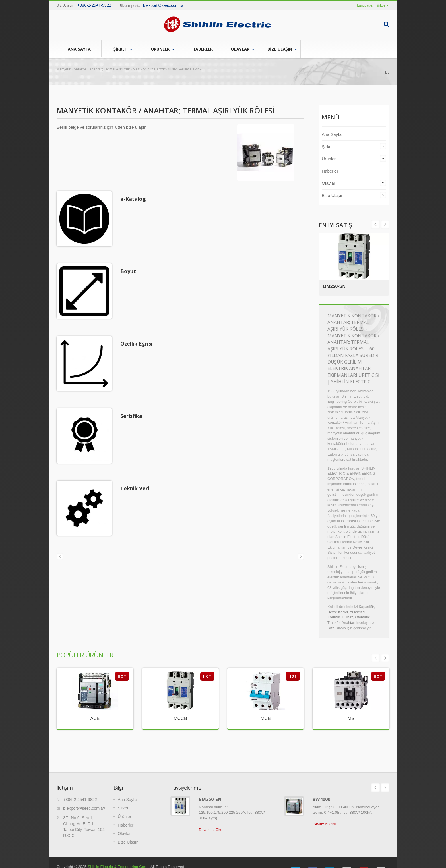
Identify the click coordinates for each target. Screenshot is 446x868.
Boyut (130, 263)
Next (375, 224)
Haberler (202, 49)
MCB (266, 718)
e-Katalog (135, 199)
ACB (95, 718)
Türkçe (380, 5)
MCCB (180, 718)
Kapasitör (366, 607)
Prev (385, 224)
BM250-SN (335, 286)
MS (351, 718)
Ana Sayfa (79, 49)
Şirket (123, 49)
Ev (387, 72)
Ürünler (163, 49)
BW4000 (321, 791)
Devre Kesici (338, 612)
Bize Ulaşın (282, 49)
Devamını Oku (211, 821)
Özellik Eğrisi (138, 327)
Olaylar (242, 49)
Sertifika (133, 390)
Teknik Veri (136, 454)
